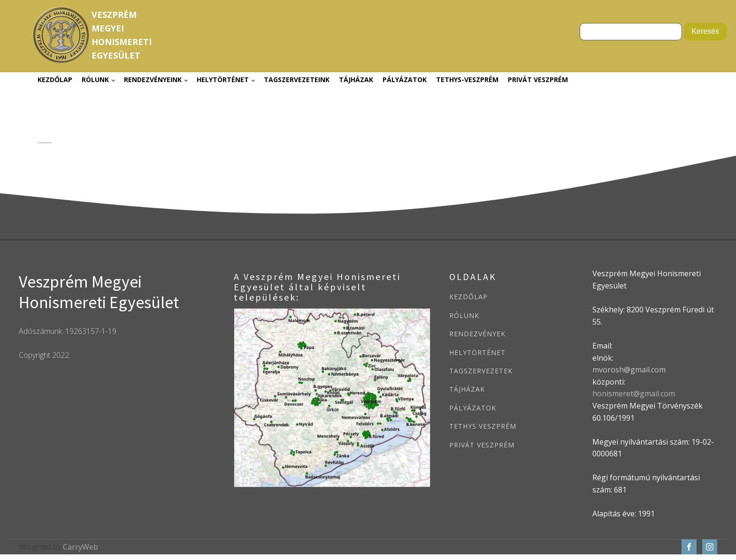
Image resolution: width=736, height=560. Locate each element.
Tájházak (356, 79)
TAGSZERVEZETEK (481, 371)
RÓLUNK (464, 315)
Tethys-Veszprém (467, 79)
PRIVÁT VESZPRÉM (482, 445)
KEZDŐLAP (468, 297)
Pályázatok (405, 79)
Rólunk (95, 79)
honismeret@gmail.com (634, 394)
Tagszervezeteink (297, 79)
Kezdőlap (55, 79)
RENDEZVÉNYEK (477, 334)
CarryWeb (80, 547)
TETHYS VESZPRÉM (483, 426)
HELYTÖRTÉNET (477, 352)
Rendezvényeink (153, 79)
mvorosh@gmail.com (629, 370)
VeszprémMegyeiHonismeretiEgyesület (122, 35)
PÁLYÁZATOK (473, 408)
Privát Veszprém (538, 79)
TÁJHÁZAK (467, 389)
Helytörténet (223, 79)
